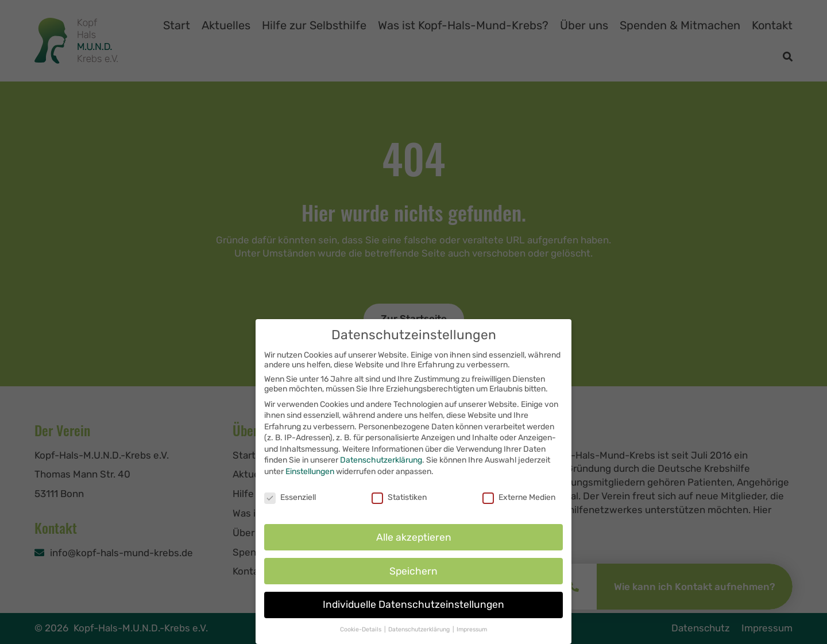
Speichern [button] (413, 582)
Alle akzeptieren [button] (414, 548)
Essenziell (290, 508)
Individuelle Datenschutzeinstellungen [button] (413, 616)
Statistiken (399, 508)
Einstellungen (310, 482)
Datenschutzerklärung (381, 472)
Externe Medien (519, 508)
